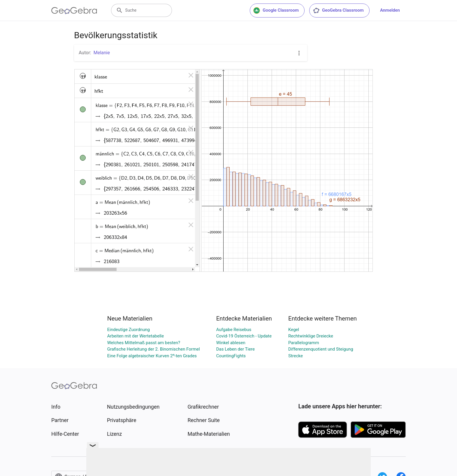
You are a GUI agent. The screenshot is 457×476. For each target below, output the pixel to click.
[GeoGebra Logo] (74, 10)
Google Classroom (276, 10)
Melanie (102, 53)
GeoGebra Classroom (338, 10)
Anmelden (390, 10)
